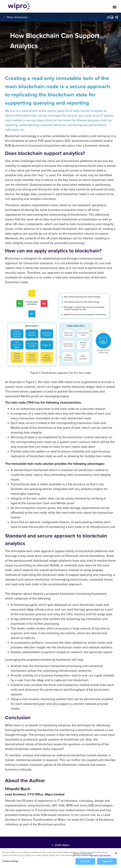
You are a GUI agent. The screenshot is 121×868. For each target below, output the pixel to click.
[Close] (116, 853)
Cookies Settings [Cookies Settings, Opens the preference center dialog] (10, 861)
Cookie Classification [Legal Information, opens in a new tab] (101, 855)
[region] (60, 858)
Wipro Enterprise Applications (25, 17)
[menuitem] (117, 17)
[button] (112, 17)
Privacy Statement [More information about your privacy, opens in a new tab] (83, 855)
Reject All (107, 861)
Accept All (85, 861)
